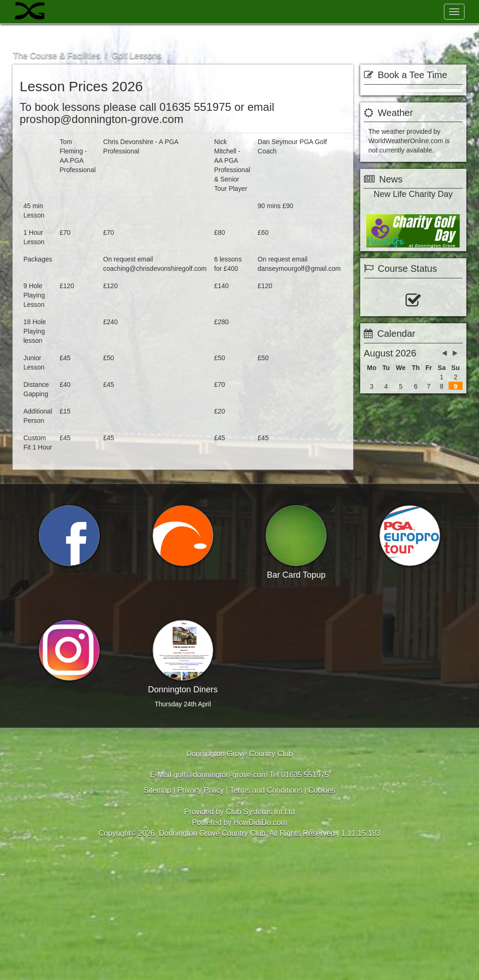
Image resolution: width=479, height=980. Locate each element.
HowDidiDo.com (260, 949)
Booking (388, 584)
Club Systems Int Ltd (261, 939)
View (439, 584)
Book (413, 98)
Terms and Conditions (266, 917)
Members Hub (421, 35)
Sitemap (157, 917)
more (412, 311)
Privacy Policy (201, 917)
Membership (150, 35)
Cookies (322, 917)
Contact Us (356, 35)
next (460, 311)
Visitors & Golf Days (89, 35)
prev (367, 311)
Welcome (34, 35)
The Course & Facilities (216, 35)
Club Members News (294, 35)
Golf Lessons (136, 56)
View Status (391, 444)
